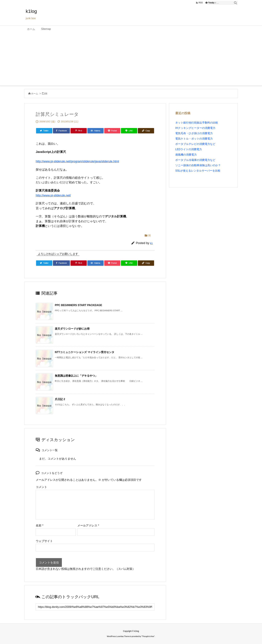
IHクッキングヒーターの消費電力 (195, 128)
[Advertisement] (131, 61)
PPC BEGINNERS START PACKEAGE (78, 305)
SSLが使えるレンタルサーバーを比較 (198, 171)
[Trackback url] (95, 607)
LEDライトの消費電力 (189, 149)
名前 (40, 526)
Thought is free (148, 636)
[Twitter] (44, 131)
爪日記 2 (60, 399)
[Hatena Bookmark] (95, 131)
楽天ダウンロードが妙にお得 (72, 329)
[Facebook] (61, 131)
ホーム (35, 94)
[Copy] (146, 131)
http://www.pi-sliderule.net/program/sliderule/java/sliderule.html (77, 161)
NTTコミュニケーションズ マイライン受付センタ (85, 352)
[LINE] (129, 131)
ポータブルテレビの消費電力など (195, 144)
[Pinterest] (79, 131)
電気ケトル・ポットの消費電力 (194, 139)
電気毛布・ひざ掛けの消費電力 (194, 133)
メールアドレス (88, 526)
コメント (41, 487)
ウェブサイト (44, 541)
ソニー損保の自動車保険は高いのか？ (198, 165)
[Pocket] (112, 131)
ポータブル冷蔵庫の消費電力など (195, 160)
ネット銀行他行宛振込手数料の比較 (197, 123)
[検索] (235, 3)
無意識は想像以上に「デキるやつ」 (76, 376)
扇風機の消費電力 (186, 155)
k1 (151, 243)
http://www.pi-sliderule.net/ (53, 195)
